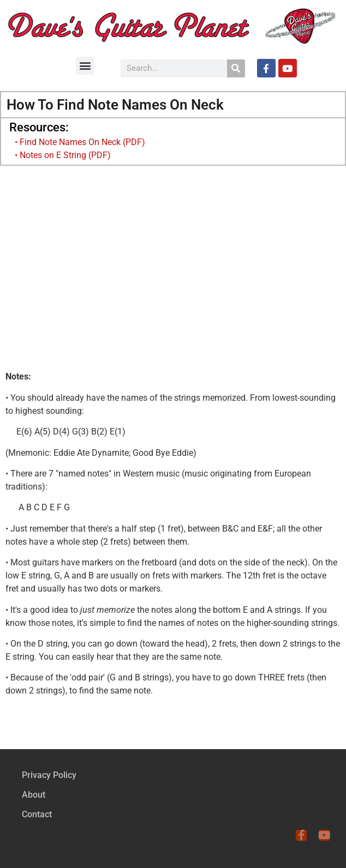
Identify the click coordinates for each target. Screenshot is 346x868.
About (34, 795)
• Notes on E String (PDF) (63, 155)
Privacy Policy (49, 775)
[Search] (236, 68)
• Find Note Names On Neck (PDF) (80, 142)
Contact (37, 814)
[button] (85, 66)
